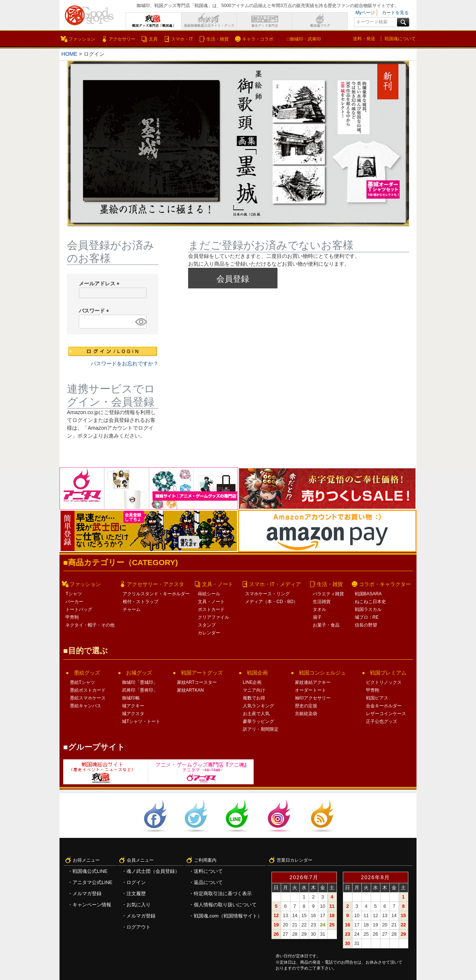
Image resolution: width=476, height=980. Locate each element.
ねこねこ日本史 (370, 602)
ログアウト (139, 927)
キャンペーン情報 (92, 905)
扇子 (317, 617)
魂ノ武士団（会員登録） (153, 871)
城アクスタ (133, 714)
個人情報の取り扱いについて (225, 905)
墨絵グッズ (87, 673)
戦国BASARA (368, 594)
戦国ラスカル (368, 609)
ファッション (82, 39)
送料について (208, 871)
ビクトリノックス (384, 682)
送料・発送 (364, 39)
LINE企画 (252, 682)
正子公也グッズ (382, 721)
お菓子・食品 (326, 625)
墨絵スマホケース (88, 698)
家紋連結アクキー (313, 682)
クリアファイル (213, 617)
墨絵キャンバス (86, 706)
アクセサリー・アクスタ (155, 584)
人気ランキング (258, 706)
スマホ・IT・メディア (275, 584)
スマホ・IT (182, 39)
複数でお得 (254, 698)
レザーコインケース (386, 714)
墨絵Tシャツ (82, 682)
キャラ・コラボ (258, 39)
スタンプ (207, 625)
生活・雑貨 (218, 39)
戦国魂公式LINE (90, 871)
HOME (69, 54)
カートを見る (395, 13)
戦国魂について (400, 39)
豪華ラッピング (258, 721)
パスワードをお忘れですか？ (125, 364)
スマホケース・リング (267, 594)
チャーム (132, 609)
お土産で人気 (256, 714)
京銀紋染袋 (306, 714)
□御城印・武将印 (304, 39)
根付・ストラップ (141, 602)
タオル (319, 609)
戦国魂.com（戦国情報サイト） (228, 916)
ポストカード (211, 609)
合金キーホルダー (384, 706)
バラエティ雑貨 (328, 594)
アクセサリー (122, 39)
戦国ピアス (377, 698)
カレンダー (209, 633)
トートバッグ (79, 609)
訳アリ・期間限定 (261, 729)
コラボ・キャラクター (385, 584)
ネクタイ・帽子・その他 (90, 625)
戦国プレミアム (388, 673)
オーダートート (311, 690)
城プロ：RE (367, 617)
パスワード (95, 311)
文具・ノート (218, 584)
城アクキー (133, 706)
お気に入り (139, 905)
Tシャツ (73, 594)
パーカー (74, 602)
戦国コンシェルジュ (322, 673)
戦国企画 (257, 673)
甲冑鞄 (72, 617)
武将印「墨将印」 (140, 690)
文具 (153, 39)
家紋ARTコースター (197, 682)
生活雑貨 (322, 602)
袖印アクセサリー (313, 698)
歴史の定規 (306, 706)
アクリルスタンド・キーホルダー (156, 594)
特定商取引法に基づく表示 (223, 893)
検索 (403, 22)
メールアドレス (100, 284)
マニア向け (254, 690)
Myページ (365, 13)
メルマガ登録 (87, 893)
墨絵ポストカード (88, 690)
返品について (208, 882)
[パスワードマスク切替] (139, 322)
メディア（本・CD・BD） (271, 602)
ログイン (136, 882)
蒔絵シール (209, 594)
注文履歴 (136, 893)
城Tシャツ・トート (141, 721)
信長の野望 (366, 625)
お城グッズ (139, 673)
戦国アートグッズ (202, 673)
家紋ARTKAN (190, 690)
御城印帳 (131, 698)
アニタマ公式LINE (92, 882)
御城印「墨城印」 (140, 682)
